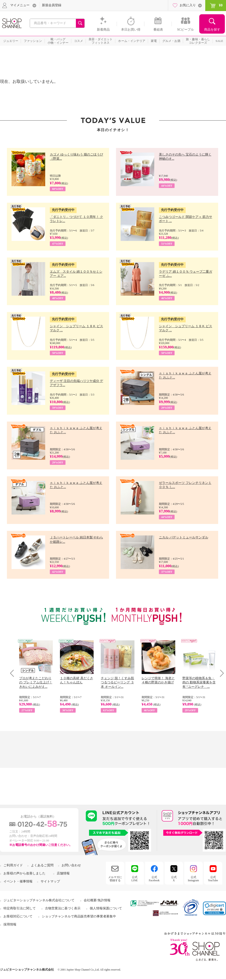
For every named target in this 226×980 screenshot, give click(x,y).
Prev (14, 673)
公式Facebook (154, 879)
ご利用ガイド (13, 865)
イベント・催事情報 (18, 881)
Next (220, 673)
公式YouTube (213, 879)
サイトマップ (50, 881)
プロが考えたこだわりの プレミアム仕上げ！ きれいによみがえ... (36, 682)
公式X (174, 879)
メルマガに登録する (115, 879)
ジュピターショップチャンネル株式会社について (39, 900)
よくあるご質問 (42, 865)
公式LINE (135, 879)
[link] (214, 908)
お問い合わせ (71, 865)
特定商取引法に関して (20, 908)
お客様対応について (18, 916)
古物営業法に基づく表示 (63, 908)
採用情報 (10, 924)
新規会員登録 (52, 5)
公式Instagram (193, 879)
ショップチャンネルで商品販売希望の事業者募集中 (79, 916)
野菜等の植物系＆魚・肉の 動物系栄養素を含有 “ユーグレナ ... (199, 682)
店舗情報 (63, 873)
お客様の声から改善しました (24, 873)
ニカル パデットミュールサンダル (184, 537)
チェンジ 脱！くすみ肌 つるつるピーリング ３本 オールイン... (117, 682)
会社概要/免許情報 (97, 900)
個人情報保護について (106, 908)
